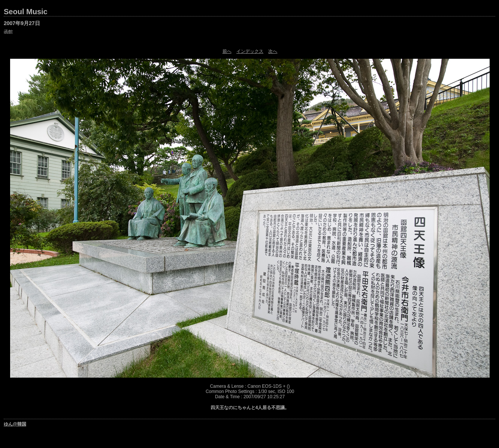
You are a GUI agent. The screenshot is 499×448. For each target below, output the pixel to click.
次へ (273, 51)
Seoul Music (26, 12)
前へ (227, 51)
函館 (8, 32)
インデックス (250, 51)
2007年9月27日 (22, 23)
